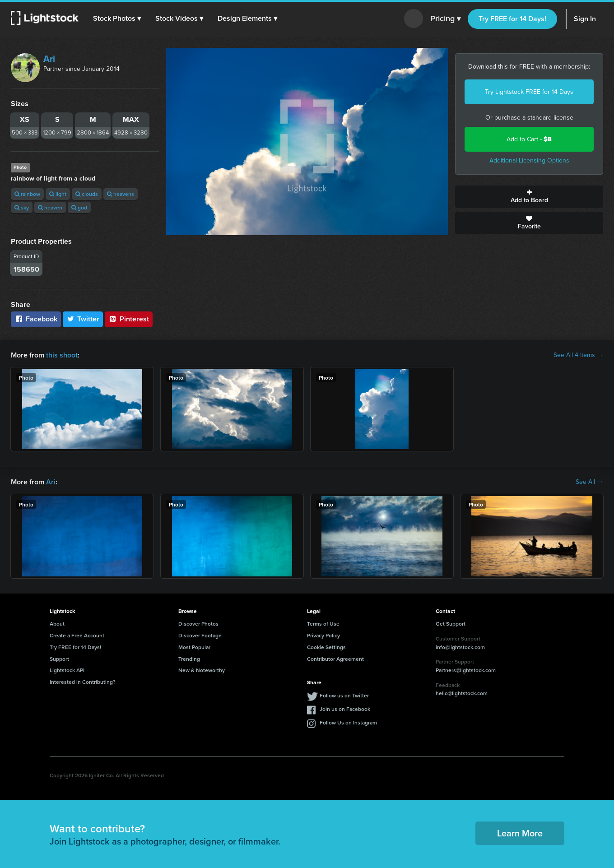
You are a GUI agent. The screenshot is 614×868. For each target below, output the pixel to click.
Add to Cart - (529, 139)
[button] (117, 19)
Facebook (36, 319)
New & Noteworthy (202, 670)
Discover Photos (198, 624)
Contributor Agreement (335, 659)
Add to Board (529, 197)
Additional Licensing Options (529, 160)
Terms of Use (323, 624)
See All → (589, 482)
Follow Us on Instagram (348, 722)
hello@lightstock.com (462, 693)
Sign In (585, 19)
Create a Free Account (77, 635)
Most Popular (194, 647)
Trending (189, 659)
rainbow (27, 194)
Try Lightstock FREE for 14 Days (529, 92)
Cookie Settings (326, 647)
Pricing (445, 19)
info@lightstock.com (460, 647)
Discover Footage (200, 635)
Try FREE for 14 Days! (512, 19)
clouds (87, 194)
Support (59, 659)
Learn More (520, 833)
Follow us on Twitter (344, 695)
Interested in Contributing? (83, 682)
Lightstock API (67, 670)
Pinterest (129, 319)
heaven (50, 207)
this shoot (62, 355)
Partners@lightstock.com (466, 670)
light (58, 194)
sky (22, 207)
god (79, 207)
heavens (121, 194)
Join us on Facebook (345, 709)
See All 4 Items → (578, 355)
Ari (49, 59)
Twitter (83, 319)
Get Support (451, 624)
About (57, 624)
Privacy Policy (323, 635)
